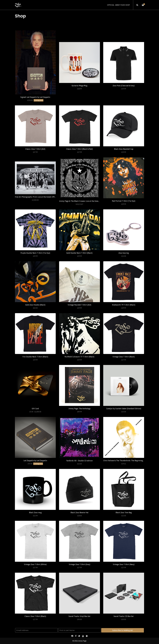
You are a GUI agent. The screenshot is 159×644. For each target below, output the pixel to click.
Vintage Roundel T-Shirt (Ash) (79, 305)
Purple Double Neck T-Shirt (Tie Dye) (35, 253)
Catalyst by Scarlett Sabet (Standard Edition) (124, 409)
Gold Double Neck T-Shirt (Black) (79, 253)
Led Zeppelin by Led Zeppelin (35, 461)
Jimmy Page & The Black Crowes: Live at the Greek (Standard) (83, 201)
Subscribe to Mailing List (123, 630)
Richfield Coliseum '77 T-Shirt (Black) (79, 357)
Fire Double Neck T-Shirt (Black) (35, 357)
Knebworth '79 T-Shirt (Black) (124, 305)
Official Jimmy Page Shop (118, 5)
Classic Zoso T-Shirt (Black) (35, 616)
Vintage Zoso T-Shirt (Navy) (124, 564)
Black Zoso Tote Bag (124, 513)
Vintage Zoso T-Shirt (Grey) (79, 564)
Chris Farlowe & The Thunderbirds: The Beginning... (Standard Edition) (131, 461)
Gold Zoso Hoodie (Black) (35, 305)
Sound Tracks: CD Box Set (124, 616)
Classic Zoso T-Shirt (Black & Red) (79, 149)
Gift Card (35, 409)
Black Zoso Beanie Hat (79, 513)
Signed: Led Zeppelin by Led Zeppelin (35, 97)
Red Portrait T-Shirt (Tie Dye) (124, 201)
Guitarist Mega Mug (79, 86)
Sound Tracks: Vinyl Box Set (79, 616)
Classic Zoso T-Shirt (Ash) (35, 149)
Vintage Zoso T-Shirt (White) (35, 564)
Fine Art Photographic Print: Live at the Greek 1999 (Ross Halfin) (40, 197)
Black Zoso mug (35, 513)
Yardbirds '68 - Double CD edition (79, 461)
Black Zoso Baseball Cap (124, 149)
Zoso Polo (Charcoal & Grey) (124, 86)
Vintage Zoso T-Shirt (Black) (124, 357)
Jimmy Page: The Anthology (79, 409)
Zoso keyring (124, 253)
